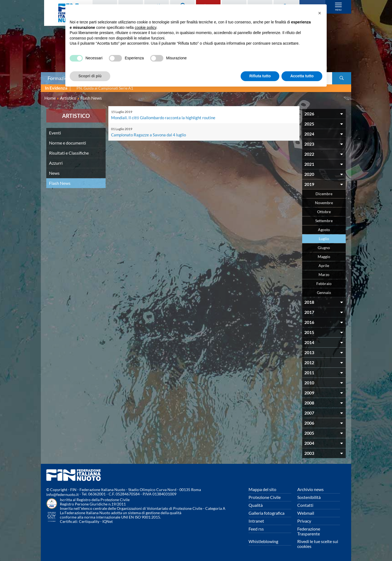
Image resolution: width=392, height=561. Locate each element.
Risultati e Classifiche (69, 153)
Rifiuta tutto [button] (260, 76)
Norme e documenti (68, 143)
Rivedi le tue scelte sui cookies (318, 544)
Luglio (324, 239)
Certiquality (89, 521)
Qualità (256, 505)
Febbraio (324, 283)
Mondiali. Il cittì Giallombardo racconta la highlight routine (166, 117)
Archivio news (310, 489)
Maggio (324, 257)
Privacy (304, 521)
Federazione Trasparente (309, 531)
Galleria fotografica (267, 513)
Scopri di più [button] (90, 76)
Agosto (324, 230)
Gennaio (324, 292)
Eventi (55, 133)
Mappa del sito (262, 489)
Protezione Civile (265, 497)
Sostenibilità (309, 497)
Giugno (324, 248)
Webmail (306, 513)
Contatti (305, 505)
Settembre (324, 221)
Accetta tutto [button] (302, 76)
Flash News (60, 183)
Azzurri (56, 163)
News (54, 173)
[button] (320, 13)
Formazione (60, 78)
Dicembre (324, 194)
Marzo (324, 275)
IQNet (108, 521)
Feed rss (256, 529)
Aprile (324, 266)
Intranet (256, 521)
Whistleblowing (263, 541)
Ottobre (324, 212)
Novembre (324, 203)
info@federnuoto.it (62, 494)
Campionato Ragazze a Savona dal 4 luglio (150, 135)
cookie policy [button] (146, 27)
